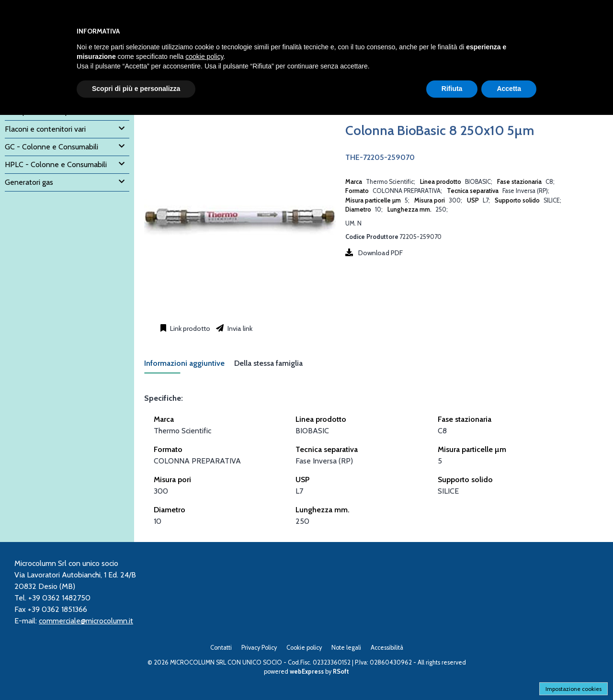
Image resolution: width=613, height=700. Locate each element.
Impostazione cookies (573, 689)
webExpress (307, 672)
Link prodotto (189, 328)
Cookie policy (304, 648)
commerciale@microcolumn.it (86, 621)
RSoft (341, 672)
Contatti (221, 648)
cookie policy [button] (204, 56)
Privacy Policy (259, 648)
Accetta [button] (509, 89)
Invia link (239, 328)
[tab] (189, 366)
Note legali (346, 648)
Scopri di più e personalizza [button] (136, 89)
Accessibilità (387, 648)
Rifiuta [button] (452, 89)
